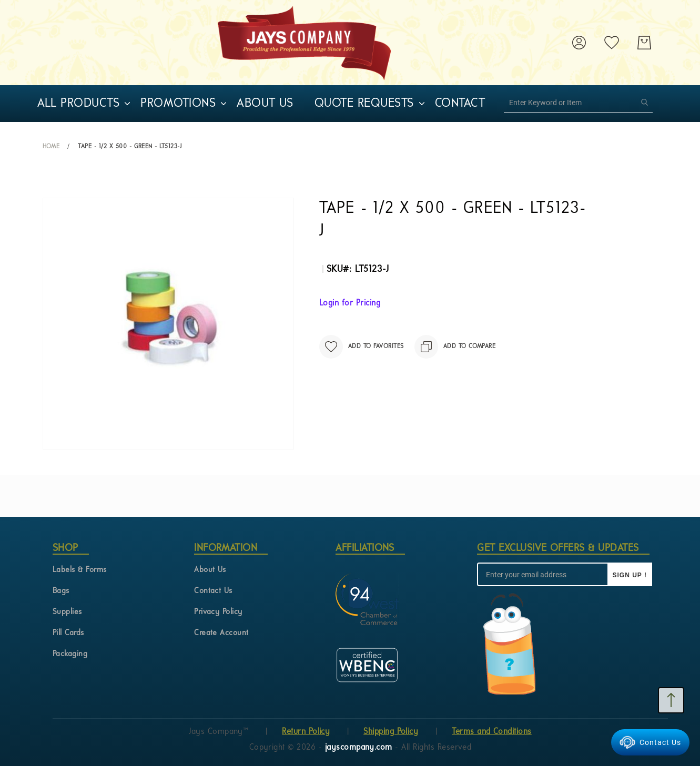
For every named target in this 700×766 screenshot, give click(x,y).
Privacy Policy (218, 612)
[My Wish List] (612, 43)
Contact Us (213, 591)
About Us (210, 570)
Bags (61, 591)
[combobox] (578, 103)
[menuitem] (79, 104)
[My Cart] (644, 43)
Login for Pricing (350, 303)
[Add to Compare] (455, 347)
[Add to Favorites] (362, 347)
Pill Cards (68, 633)
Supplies (67, 612)
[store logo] (305, 43)
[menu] (279, 104)
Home (51, 147)
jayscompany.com (360, 748)
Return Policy (306, 732)
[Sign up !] (630, 574)
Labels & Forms (80, 570)
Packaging (70, 654)
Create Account (221, 633)
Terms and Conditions (492, 732)
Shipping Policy (391, 732)
